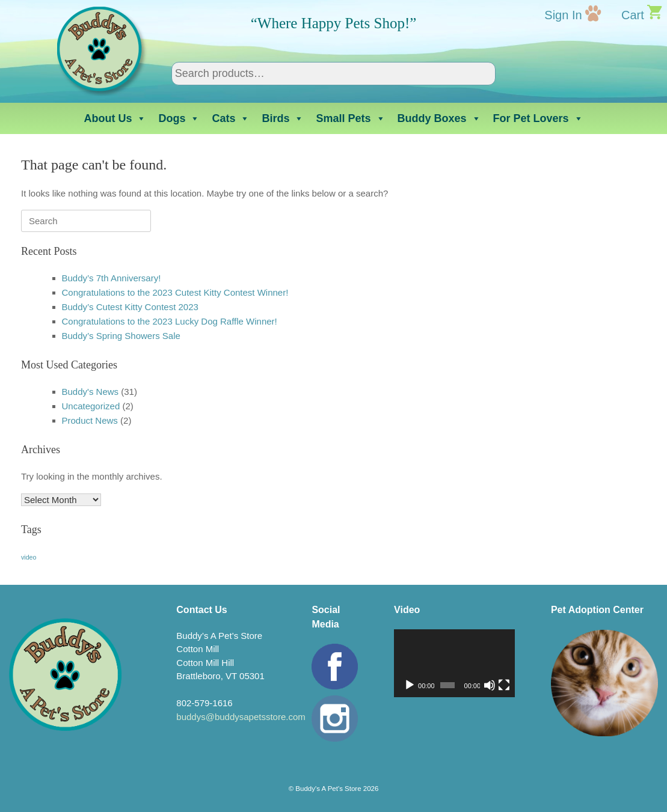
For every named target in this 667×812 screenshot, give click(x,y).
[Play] (410, 685)
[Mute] (490, 685)
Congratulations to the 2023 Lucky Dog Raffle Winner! (170, 321)
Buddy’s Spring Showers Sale (121, 336)
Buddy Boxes (439, 118)
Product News (90, 420)
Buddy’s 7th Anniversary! (112, 278)
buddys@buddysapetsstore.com (241, 717)
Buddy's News (91, 392)
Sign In (563, 15)
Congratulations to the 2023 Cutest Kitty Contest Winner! (175, 292)
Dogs (179, 118)
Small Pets (350, 118)
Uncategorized (91, 406)
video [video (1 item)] (29, 557)
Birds (283, 118)
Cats (231, 118)
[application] (454, 663)
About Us (115, 118)
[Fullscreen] (504, 685)
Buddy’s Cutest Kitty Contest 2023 (130, 307)
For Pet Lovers (538, 118)
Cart (633, 15)
